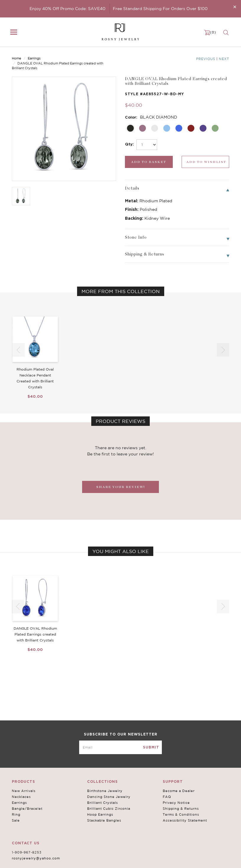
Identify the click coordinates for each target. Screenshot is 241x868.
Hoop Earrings (100, 814)
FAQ (167, 797)
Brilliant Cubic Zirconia (109, 809)
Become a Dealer (179, 791)
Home (17, 58)
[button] (223, 350)
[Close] (235, 7)
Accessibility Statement (185, 820)
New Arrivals (24, 791)
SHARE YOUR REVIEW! (121, 487)
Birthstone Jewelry (105, 791)
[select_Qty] (147, 145)
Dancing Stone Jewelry (109, 797)
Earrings (34, 58)
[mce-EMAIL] (120, 747)
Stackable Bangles (104, 820)
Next (224, 59)
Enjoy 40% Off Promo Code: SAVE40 (67, 9)
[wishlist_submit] (206, 162)
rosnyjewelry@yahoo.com (36, 858)
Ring (16, 814)
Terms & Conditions (181, 814)
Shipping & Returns (181, 809)
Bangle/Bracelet (27, 809)
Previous (206, 59)
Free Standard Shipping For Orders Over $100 (160, 9)
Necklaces (21, 797)
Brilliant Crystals (102, 803)
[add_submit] (149, 162)
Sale (16, 820)
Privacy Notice (176, 803)
